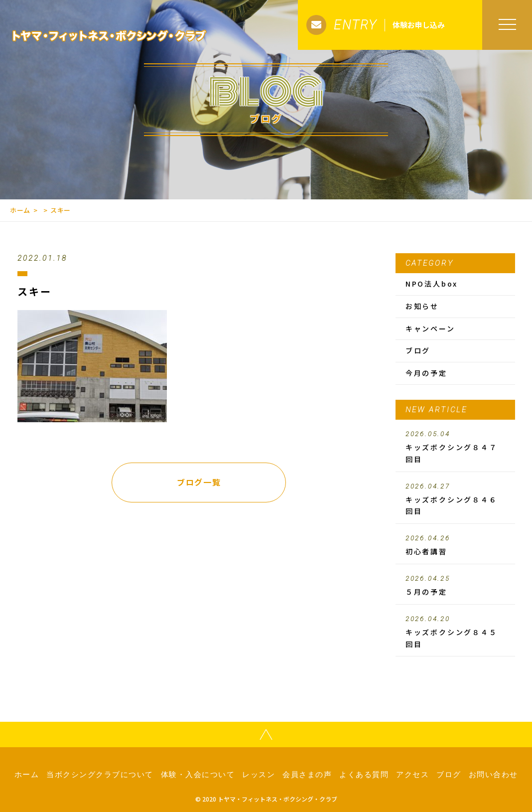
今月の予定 (426, 373)
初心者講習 (455, 545)
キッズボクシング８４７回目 (455, 447)
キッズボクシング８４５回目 (455, 632)
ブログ (418, 350)
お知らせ (422, 306)
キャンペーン (430, 328)
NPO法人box (432, 284)
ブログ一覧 (199, 482)
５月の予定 (455, 586)
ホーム (20, 210)
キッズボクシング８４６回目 (455, 499)
